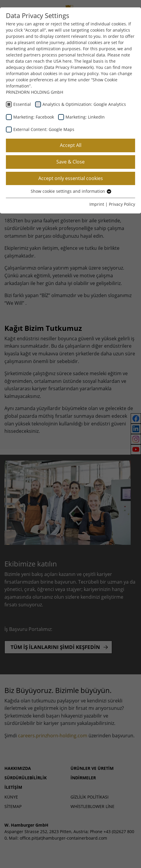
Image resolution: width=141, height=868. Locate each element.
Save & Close (70, 162)
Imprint (97, 204)
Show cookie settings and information (71, 191)
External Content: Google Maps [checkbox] (44, 129)
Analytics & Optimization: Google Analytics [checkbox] (84, 104)
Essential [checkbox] (22, 104)
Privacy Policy (122, 204)
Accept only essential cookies (71, 178)
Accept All (71, 145)
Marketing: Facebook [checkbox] (34, 117)
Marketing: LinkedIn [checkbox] (85, 117)
